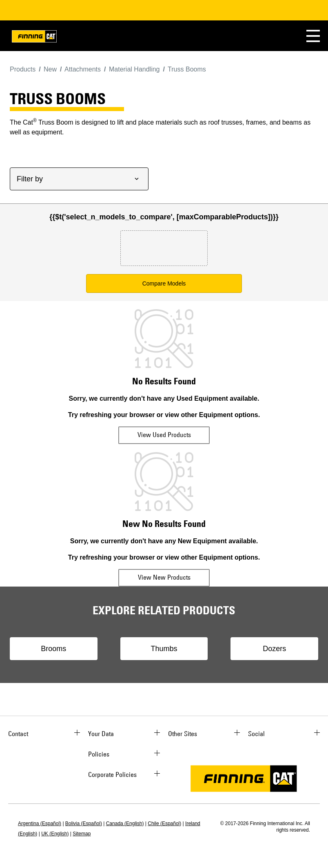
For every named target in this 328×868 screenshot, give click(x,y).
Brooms (53, 649)
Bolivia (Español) (84, 823)
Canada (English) (125, 823)
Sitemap (82, 834)
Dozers (274, 649)
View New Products (164, 577)
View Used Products (164, 435)
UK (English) (55, 834)
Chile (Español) (164, 823)
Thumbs (164, 649)
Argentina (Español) (40, 823)
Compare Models (164, 283)
